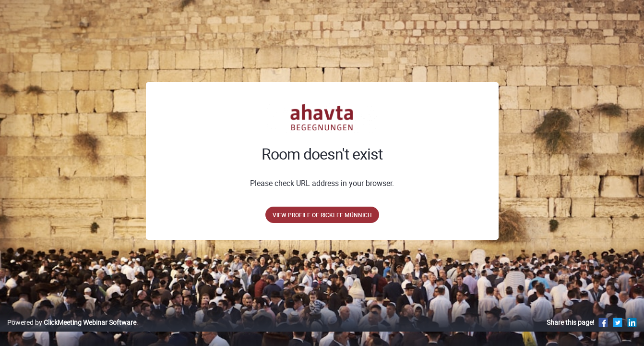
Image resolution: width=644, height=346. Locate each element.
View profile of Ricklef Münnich (322, 215)
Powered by (72, 332)
